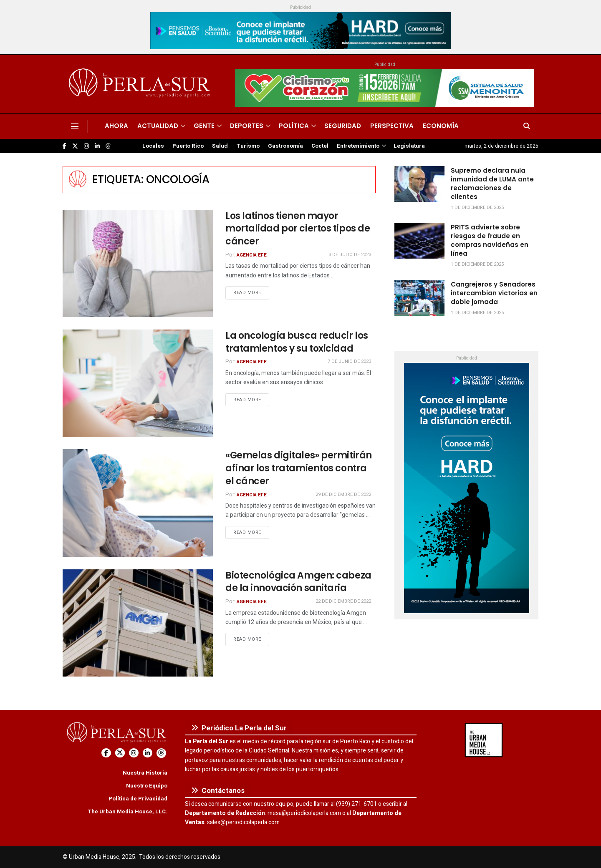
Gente (204, 126)
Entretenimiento (358, 146)
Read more (251, 292)
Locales (153, 146)
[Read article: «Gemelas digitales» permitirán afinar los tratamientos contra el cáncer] (138, 503)
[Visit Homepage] (141, 84)
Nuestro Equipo (147, 786)
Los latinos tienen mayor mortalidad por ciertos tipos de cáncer (298, 229)
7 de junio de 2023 (349, 361)
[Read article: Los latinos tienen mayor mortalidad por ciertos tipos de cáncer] (138, 263)
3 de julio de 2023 (350, 255)
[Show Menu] (75, 126)
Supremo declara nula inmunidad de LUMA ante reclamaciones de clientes (492, 184)
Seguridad (343, 126)
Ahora (116, 126)
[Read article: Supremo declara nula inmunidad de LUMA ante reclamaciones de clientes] (419, 184)
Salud (220, 146)
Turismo (248, 146)
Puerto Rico (188, 146)
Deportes (247, 126)
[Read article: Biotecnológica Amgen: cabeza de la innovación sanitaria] (138, 623)
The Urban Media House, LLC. (128, 811)
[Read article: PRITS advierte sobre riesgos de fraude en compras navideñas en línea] (419, 241)
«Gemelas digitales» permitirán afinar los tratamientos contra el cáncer (299, 468)
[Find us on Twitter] (75, 146)
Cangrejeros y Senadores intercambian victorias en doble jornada (494, 293)
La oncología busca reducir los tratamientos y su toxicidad (297, 342)
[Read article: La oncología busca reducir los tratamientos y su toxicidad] (138, 383)
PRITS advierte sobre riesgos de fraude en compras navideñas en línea (490, 240)
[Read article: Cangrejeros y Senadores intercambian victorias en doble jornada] (419, 298)
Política (294, 126)
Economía (441, 126)
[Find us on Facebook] (64, 146)
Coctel (320, 146)
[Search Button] (527, 126)
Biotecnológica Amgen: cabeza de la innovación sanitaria (298, 582)
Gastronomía (285, 146)
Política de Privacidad (138, 799)
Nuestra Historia (145, 773)
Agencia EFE (252, 255)
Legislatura (409, 146)
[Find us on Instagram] (86, 146)
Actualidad (158, 126)
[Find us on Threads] (108, 146)
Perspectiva (392, 126)
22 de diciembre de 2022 (343, 601)
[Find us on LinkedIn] (97, 146)
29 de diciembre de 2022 (343, 494)
